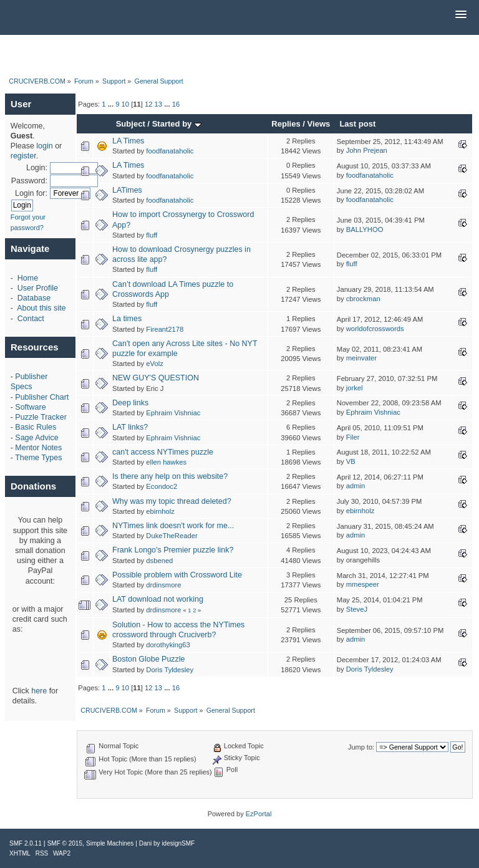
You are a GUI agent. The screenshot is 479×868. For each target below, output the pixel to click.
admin (356, 486)
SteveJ (357, 609)
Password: (29, 181)
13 (158, 104)
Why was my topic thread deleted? (172, 501)
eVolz (154, 364)
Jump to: (361, 747)
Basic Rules (36, 427)
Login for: (31, 193)
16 (176, 104)
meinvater (361, 358)
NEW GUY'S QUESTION (156, 378)
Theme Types (38, 458)
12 (148, 104)
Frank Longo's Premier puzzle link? (173, 550)
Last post (357, 124)
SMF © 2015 (65, 843)
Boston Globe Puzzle (148, 659)
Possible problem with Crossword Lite (177, 575)
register (23, 156)
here (39, 691)
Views (319, 124)
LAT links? (130, 427)
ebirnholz (160, 511)
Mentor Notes (38, 448)
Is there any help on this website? (170, 476)
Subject (131, 124)
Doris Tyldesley (170, 670)
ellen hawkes (166, 462)
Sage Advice (36, 438)
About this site (41, 308)
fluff (152, 235)
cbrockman (363, 299)
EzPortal (259, 814)
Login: (37, 168)
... (112, 104)
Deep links (130, 403)
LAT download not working (158, 599)
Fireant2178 (165, 329)
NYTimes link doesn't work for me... (173, 526)
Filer (353, 437)
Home (28, 278)
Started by (177, 124)
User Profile (38, 288)
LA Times (128, 141)
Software (30, 407)
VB (351, 461)
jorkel (355, 388)
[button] (461, 15)
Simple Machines (110, 843)
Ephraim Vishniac (173, 413)
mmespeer (363, 584)
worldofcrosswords (375, 329)
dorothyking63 (168, 645)
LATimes (127, 190)
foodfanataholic (170, 151)
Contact (31, 319)
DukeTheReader (172, 536)
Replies (286, 124)
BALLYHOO (365, 229)
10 (125, 104)
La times (127, 319)
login (44, 146)
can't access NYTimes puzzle (163, 452)
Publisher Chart (42, 397)
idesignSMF (178, 843)
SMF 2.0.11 (26, 843)
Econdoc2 (162, 486)
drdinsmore (163, 585)
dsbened (159, 561)
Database (34, 298)
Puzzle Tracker (41, 417)
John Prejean (367, 150)
